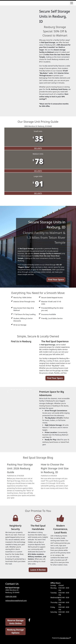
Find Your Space (56, 280)
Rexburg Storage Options (15, 631)
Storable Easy (65, 638)
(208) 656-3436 (11, 597)
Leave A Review (38, 570)
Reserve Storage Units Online (15, 622)
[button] (8, 391)
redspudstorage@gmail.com (16, 601)
